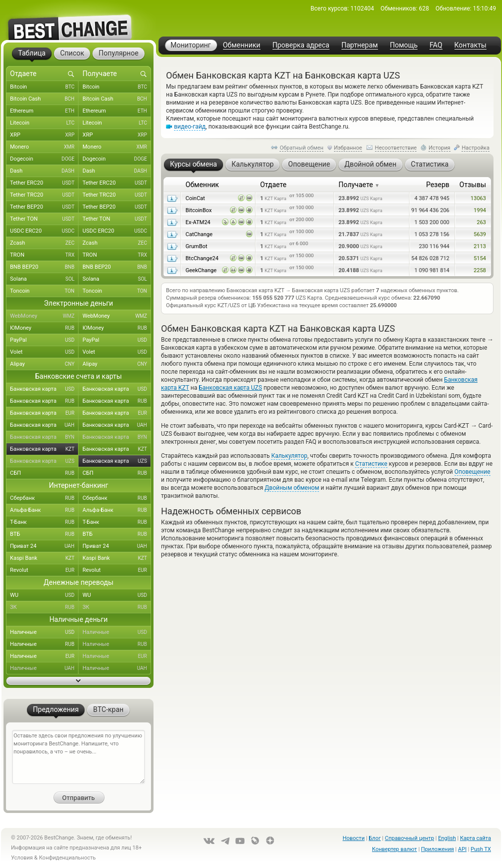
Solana (44, 279)
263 (481, 222)
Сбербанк (44, 498)
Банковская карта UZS (231, 388)
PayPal (44, 340)
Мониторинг (191, 45)
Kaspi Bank (44, 558)
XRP (44, 135)
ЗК (44, 607)
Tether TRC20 (44, 195)
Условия (22, 858)
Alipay (44, 364)
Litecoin (44, 123)
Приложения (437, 849)
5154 (480, 258)
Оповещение (472, 472)
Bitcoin (44, 87)
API (462, 849)
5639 (480, 234)
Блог (374, 838)
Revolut (44, 570)
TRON (44, 255)
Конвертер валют (394, 849)
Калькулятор (289, 456)
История (439, 148)
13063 (478, 198)
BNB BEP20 (44, 267)
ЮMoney (44, 328)
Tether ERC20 (44, 183)
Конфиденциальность (67, 858)
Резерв (438, 185)
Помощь (404, 45)
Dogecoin (44, 159)
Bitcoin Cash (44, 99)
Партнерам (360, 45)
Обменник (202, 185)
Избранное (348, 148)
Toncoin (44, 291)
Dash (44, 171)
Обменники (242, 45)
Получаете (359, 185)
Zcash (44, 243)
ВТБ (44, 534)
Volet (44, 352)
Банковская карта (44, 389)
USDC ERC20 (44, 231)
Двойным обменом (292, 488)
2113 (480, 246)
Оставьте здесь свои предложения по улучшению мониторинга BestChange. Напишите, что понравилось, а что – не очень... (78, 757)
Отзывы (473, 185)
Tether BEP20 (44, 207)
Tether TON (44, 219)
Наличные (44, 632)
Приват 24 (44, 546)
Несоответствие (396, 148)
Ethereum (44, 111)
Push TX (481, 849)
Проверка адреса (301, 45)
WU (44, 595)
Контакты (470, 45)
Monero (44, 147)
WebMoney (44, 316)
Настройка (475, 148)
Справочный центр (409, 838)
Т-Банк (44, 522)
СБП (44, 473)
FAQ (436, 45)
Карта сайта (475, 838)
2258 (480, 270)
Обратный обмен (301, 148)
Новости (353, 838)
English (447, 838)
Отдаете (273, 185)
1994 (480, 210)
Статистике (371, 464)
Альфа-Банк (44, 510)
